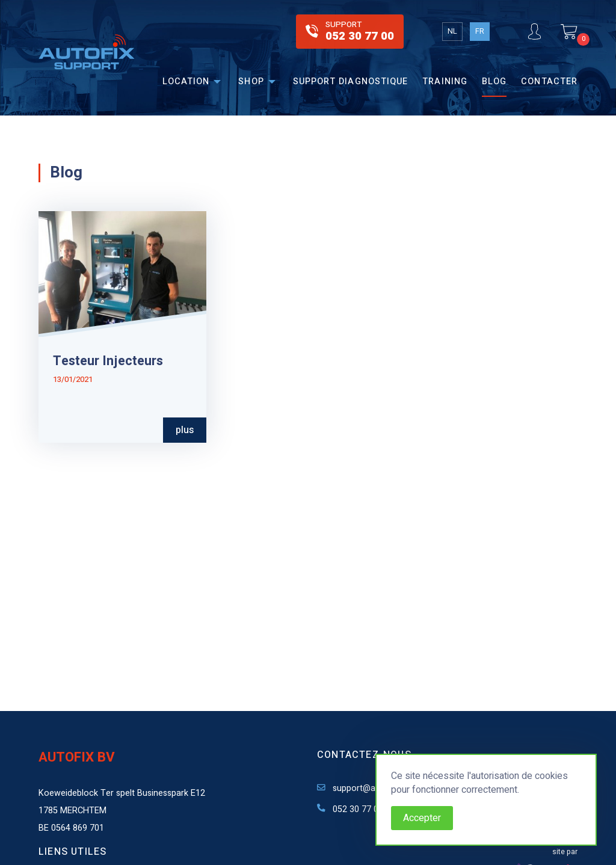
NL (452, 31)
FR (480, 31)
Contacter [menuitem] (549, 82)
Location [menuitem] (186, 82)
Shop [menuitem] (251, 82)
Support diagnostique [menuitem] (351, 82)
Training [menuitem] (445, 82)
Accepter (422, 818)
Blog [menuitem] (494, 82)
